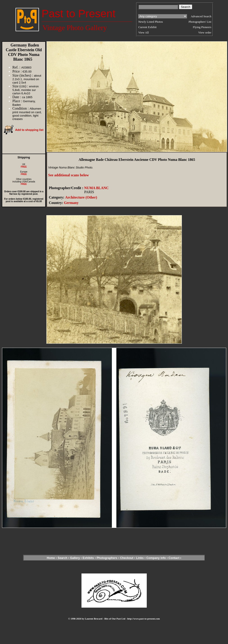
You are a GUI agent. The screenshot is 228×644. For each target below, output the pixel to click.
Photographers (107, 558)
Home (51, 558)
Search (62, 558)
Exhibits (88, 558)
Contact (174, 558)
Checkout (127, 558)
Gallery (75, 558)
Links (140, 558)
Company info (156, 558)
